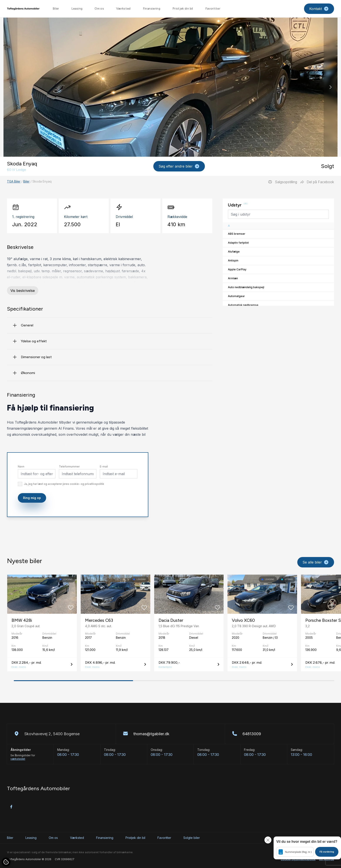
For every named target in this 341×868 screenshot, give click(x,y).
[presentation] (160, 524)
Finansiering (152, 9)
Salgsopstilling (282, 182)
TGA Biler (14, 181)
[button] (331, 87)
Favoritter (213, 9)
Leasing (77, 9)
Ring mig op (32, 515)
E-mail (104, 483)
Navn (21, 483)
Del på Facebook (317, 182)
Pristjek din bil (183, 9)
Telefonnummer (69, 483)
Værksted (123, 9)
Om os (99, 9)
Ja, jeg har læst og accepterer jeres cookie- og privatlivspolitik (64, 501)
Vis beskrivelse (23, 291)
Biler (56, 9)
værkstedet (18, 759)
